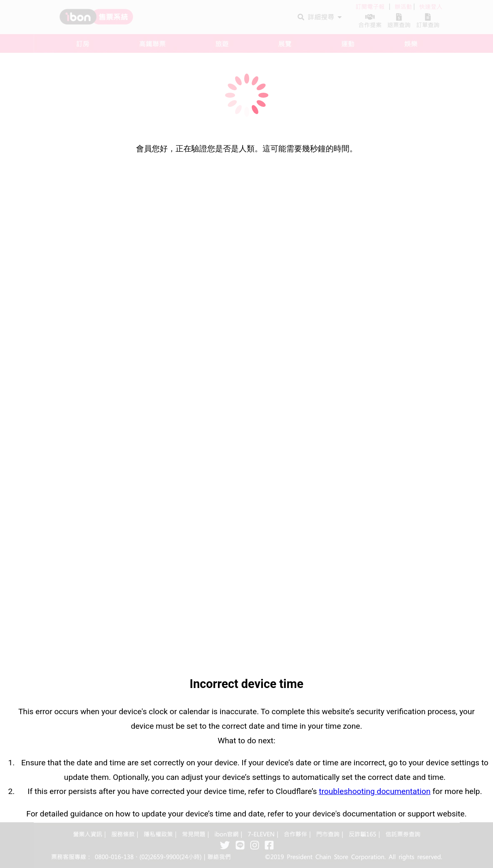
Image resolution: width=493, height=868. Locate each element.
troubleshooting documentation (374, 791)
